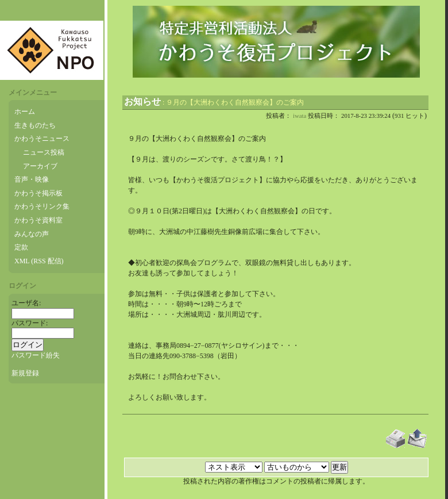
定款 (21, 247)
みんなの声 (32, 234)
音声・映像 (32, 179)
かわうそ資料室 (38, 220)
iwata (300, 116)
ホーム (25, 112)
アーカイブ (40, 166)
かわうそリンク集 (42, 206)
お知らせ (142, 101)
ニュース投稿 (44, 152)
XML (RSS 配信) (39, 261)
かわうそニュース (42, 139)
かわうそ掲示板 (38, 193)
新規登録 (25, 373)
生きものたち (35, 125)
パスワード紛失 (36, 355)
